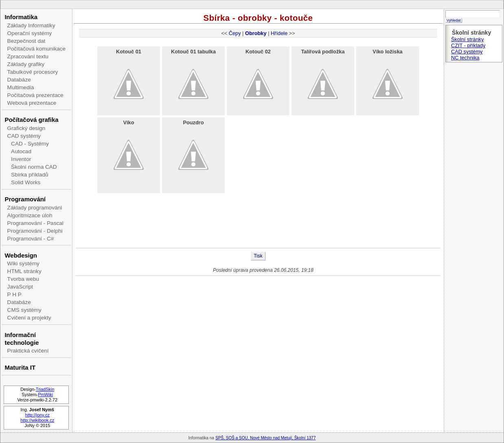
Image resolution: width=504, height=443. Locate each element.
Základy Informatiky (31, 25)
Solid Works (26, 182)
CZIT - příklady (468, 45)
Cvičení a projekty (29, 318)
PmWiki (45, 395)
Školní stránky (467, 39)
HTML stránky (24, 271)
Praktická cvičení (28, 351)
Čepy (235, 33)
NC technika (465, 58)
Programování (25, 199)
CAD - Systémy (30, 144)
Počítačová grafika (31, 120)
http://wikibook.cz (37, 420)
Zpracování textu (28, 56)
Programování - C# (31, 239)
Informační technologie (22, 339)
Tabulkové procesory (33, 72)
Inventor (21, 159)
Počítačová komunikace (37, 49)
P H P (14, 294)
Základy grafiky (26, 64)
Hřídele (279, 33)
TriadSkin (45, 389)
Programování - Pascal (35, 223)
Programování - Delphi (35, 231)
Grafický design (26, 128)
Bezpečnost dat (26, 41)
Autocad (21, 151)
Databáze (19, 80)
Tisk (258, 256)
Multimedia (21, 87)
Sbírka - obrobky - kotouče (258, 18)
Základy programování (35, 208)
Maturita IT (20, 367)
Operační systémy (30, 33)
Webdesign (21, 255)
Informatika (21, 17)
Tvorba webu (23, 279)
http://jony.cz (37, 415)
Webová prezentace (32, 103)
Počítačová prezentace (35, 95)
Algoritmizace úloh (30, 215)
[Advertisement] (258, 221)
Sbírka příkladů (30, 175)
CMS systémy (24, 310)
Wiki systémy (23, 263)
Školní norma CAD (34, 167)
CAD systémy (24, 136)
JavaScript (20, 287)
